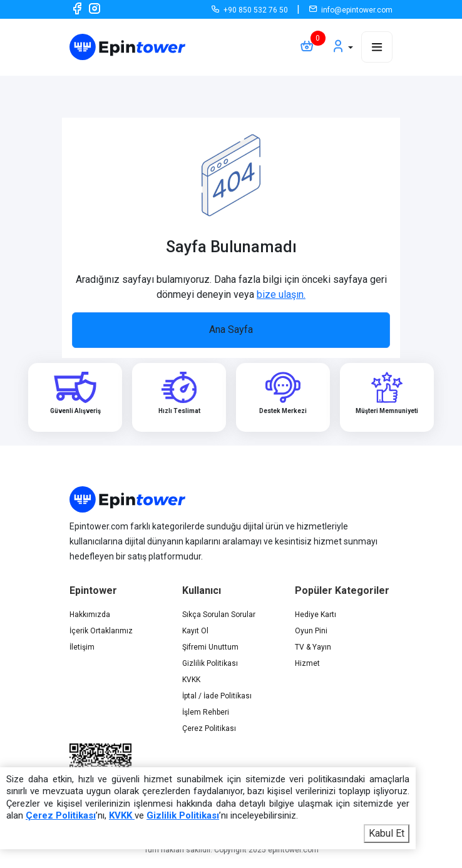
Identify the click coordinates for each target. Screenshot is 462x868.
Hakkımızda (90, 615)
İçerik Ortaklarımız (101, 631)
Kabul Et (387, 833)
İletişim (82, 647)
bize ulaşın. (281, 294)
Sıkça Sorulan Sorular (219, 615)
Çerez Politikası (209, 728)
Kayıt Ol (195, 631)
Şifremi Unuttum (210, 647)
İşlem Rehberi (206, 712)
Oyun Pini (311, 631)
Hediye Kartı (316, 615)
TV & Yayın (313, 647)
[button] (342, 47)
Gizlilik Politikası (210, 663)
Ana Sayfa (231, 329)
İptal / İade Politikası (217, 696)
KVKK (191, 680)
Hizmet (307, 663)
